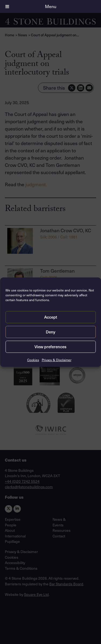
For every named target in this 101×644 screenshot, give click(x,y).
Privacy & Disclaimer (57, 360)
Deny (50, 332)
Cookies (33, 360)
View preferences (50, 347)
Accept (51, 317)
